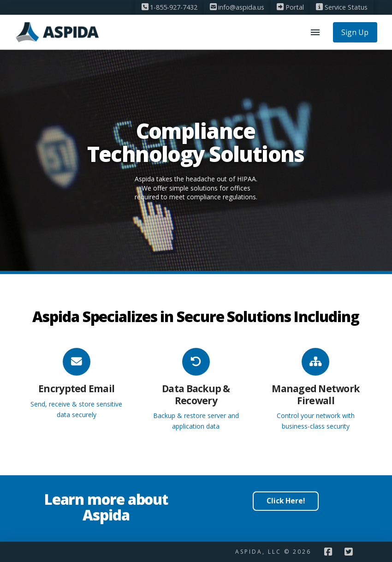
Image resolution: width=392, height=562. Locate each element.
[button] (315, 32)
